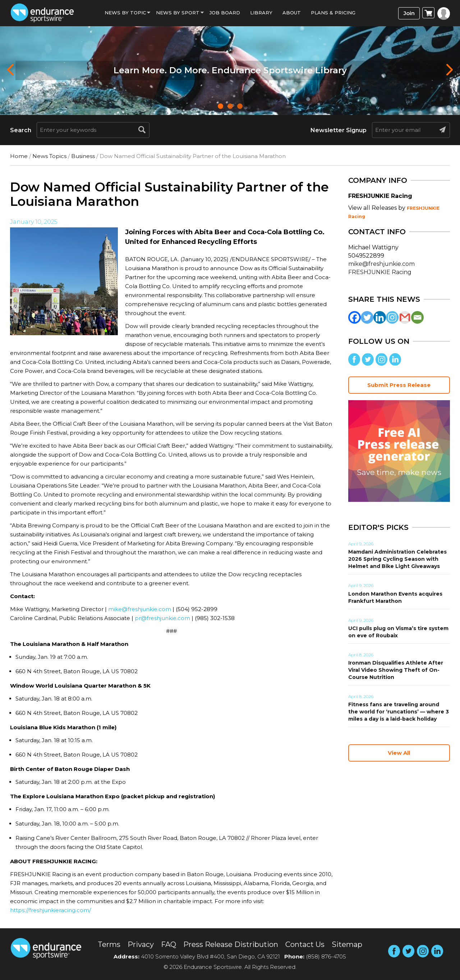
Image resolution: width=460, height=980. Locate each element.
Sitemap (347, 944)
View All (399, 753)
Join (409, 13)
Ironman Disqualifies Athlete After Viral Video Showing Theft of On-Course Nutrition (396, 670)
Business (83, 156)
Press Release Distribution (231, 944)
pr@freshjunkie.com (162, 618)
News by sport (178, 13)
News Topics (49, 156)
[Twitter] (367, 317)
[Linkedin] (380, 317)
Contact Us (305, 944)
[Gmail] (405, 317)
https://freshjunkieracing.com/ (50, 910)
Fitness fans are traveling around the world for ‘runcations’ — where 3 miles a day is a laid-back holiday (399, 712)
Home (19, 156)
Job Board (225, 13)
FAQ (169, 944)
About (292, 13)
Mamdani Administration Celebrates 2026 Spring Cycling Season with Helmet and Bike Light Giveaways (397, 559)
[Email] (417, 317)
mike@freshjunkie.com (140, 609)
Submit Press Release (399, 385)
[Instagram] (392, 317)
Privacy (141, 944)
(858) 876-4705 (326, 956)
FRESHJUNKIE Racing (380, 272)
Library (261, 13)
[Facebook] (355, 317)
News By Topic (125, 13)
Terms (109, 944)
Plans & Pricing (333, 13)
